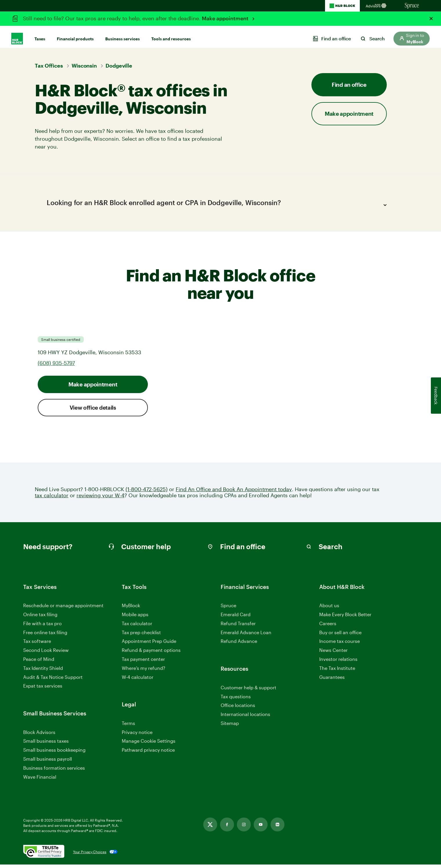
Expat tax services (43, 689)
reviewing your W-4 (100, 499)
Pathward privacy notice (148, 753)
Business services (122, 35)
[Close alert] (431, 19)
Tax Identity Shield (43, 671)
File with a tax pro (42, 626)
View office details (93, 411)
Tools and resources (171, 35)
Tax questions (236, 700)
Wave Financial (40, 780)
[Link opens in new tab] (210, 828)
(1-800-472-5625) (147, 492)
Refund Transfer (238, 626)
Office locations (238, 709)
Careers (328, 627)
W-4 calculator (138, 680)
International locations (245, 718)
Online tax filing (40, 618)
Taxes (40, 35)
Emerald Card (236, 618)
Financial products (75, 35)
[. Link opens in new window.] (44, 855)
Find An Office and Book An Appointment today (234, 492)
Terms (128, 726)
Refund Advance (239, 644)
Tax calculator (137, 626)
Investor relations (338, 663)
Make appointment (226, 18)
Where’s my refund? (144, 671)
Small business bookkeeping (54, 753)
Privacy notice (137, 735)
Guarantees (332, 680)
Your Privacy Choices (90, 855)
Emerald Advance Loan (246, 635)
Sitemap (230, 727)
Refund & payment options (151, 653)
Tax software (37, 644)
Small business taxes (46, 744)
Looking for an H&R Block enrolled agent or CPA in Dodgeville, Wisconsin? (218, 205)
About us (329, 609)
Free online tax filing (45, 635)
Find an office (349, 85)
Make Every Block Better (345, 618)
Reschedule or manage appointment (63, 609)
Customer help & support (248, 691)
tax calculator (52, 499)
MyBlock (131, 609)
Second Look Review (46, 653)
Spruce (228, 609)
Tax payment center (143, 662)
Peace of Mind (39, 662)
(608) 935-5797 (56, 366)
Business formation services (54, 771)
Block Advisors (39, 736)
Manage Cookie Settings (149, 744)
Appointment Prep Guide (149, 644)
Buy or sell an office (340, 635)
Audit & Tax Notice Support (53, 680)
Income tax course (340, 644)
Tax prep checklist (141, 635)
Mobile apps (135, 618)
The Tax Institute (337, 671)
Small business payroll (48, 762)
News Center (333, 653)
